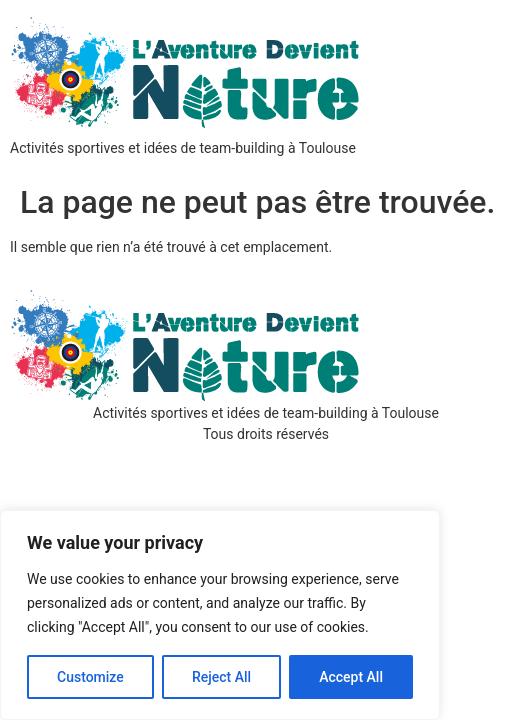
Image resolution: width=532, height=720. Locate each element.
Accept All (351, 677)
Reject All (221, 677)
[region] (220, 615)
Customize (90, 677)
